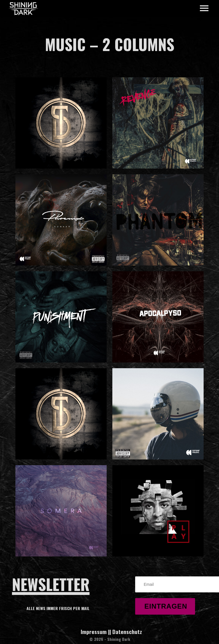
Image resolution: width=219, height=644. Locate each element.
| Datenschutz (126, 631)
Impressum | (95, 631)
